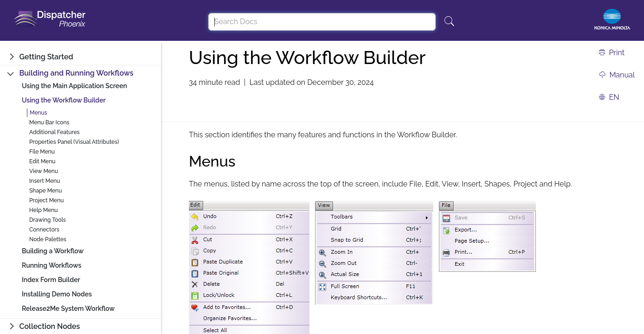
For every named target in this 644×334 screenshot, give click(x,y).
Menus (39, 113)
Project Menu (47, 200)
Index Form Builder (51, 280)
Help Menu (44, 210)
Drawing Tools (48, 220)
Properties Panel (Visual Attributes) (74, 142)
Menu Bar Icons (49, 122)
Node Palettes (48, 239)
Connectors (44, 230)
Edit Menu (42, 161)
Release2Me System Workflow (68, 308)
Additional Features (55, 132)
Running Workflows (52, 265)
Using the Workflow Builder (64, 100)
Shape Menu (45, 191)
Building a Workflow (53, 251)
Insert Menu (45, 181)
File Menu (42, 152)
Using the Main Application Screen (74, 86)
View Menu (44, 171)
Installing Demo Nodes (57, 294)
